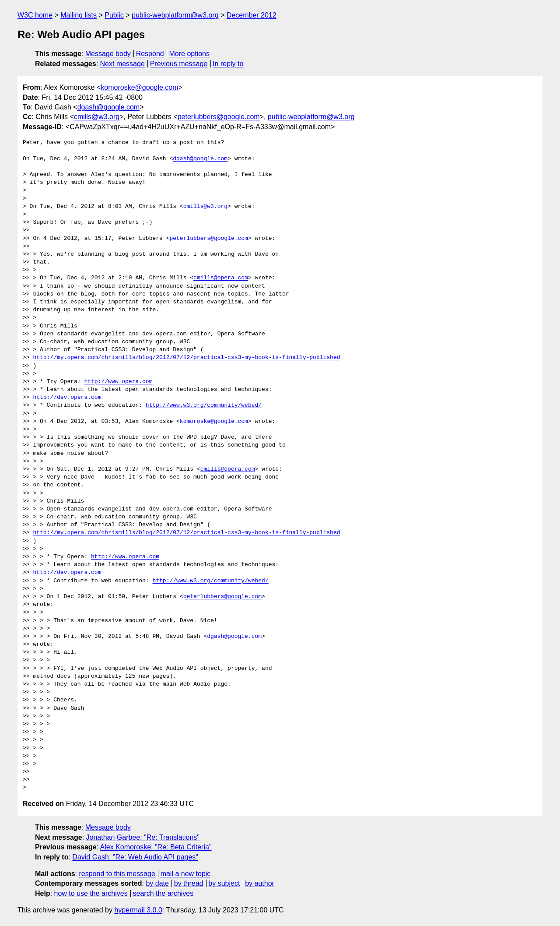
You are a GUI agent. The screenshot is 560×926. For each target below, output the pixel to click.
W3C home (35, 15)
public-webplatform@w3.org (175, 15)
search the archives (163, 893)
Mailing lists (79, 15)
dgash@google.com (109, 107)
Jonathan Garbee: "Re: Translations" (143, 837)
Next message (122, 64)
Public (114, 15)
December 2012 (252, 15)
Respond (150, 54)
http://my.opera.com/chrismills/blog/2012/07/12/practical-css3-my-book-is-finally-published (186, 358)
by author (260, 883)
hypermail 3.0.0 (138, 910)
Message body (108, 54)
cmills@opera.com (221, 278)
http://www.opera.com (118, 382)
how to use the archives (91, 893)
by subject (224, 883)
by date (157, 883)
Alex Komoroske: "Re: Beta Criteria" (156, 847)
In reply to (228, 64)
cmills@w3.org (97, 117)
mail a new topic (186, 874)
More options (190, 54)
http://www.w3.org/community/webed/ (204, 405)
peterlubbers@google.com (219, 117)
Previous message (179, 64)
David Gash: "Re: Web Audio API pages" (135, 857)
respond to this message (117, 874)
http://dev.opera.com (67, 398)
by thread (189, 883)
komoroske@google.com (139, 87)
